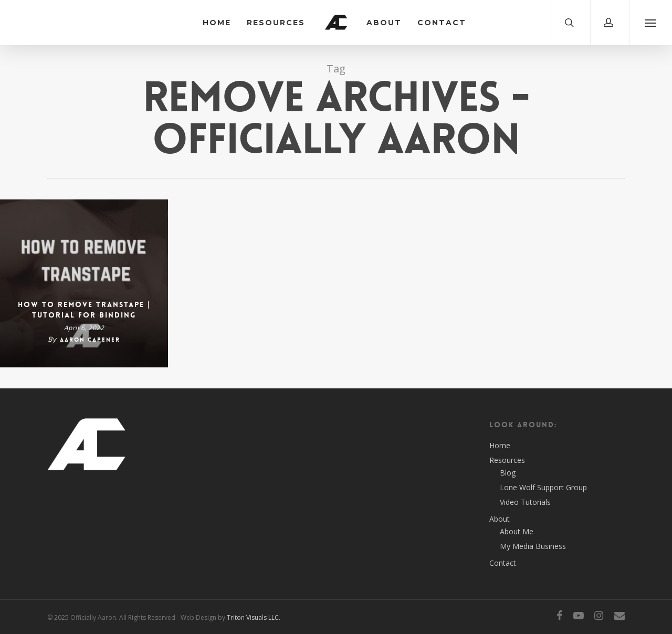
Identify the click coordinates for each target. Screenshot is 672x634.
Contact (442, 23)
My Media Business (533, 546)
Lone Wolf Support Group (543, 487)
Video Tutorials (525, 502)
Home (217, 23)
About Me (517, 531)
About (384, 23)
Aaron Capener (90, 340)
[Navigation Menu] (651, 23)
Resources (276, 23)
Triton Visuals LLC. (254, 617)
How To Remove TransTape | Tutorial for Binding (84, 310)
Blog (508, 473)
